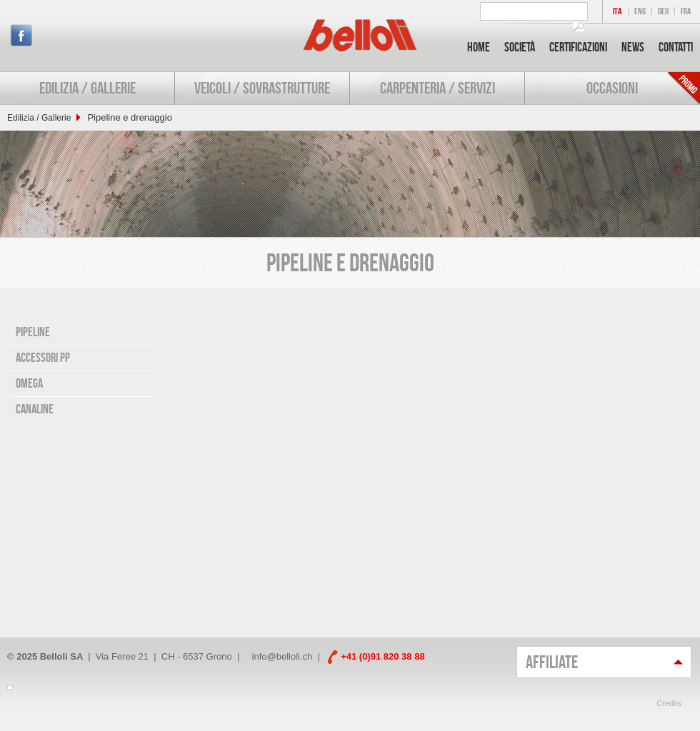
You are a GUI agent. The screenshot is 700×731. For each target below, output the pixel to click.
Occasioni (612, 88)
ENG (640, 11)
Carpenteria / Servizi (437, 88)
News (633, 47)
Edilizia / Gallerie (87, 88)
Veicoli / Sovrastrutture (262, 88)
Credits (669, 703)
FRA (686, 11)
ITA (617, 11)
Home (479, 47)
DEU (663, 11)
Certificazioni (578, 47)
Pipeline (33, 332)
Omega (29, 383)
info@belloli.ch (282, 656)
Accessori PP (43, 358)
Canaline (35, 409)
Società (520, 47)
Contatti (676, 47)
